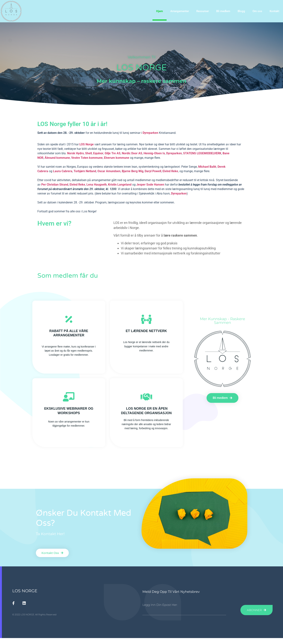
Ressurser (203, 11)
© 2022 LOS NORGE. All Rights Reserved (34, 614)
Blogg (241, 11)
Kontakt (274, 11)
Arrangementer (180, 11)
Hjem (160, 11)
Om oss (257, 11)
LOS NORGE (25, 591)
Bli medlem (223, 11)
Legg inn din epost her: (160, 605)
